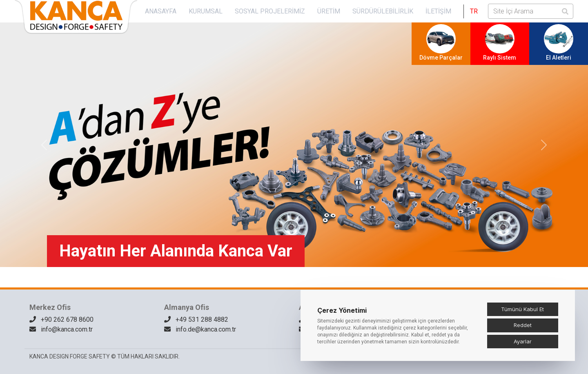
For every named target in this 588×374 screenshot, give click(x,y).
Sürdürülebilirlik (383, 11)
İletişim (438, 11)
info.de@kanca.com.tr (200, 329)
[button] (474, 11)
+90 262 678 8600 (61, 319)
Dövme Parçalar (441, 42)
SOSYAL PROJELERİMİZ (270, 11)
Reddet (523, 325)
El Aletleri (559, 42)
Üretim (329, 11)
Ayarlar (523, 341)
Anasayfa (161, 11)
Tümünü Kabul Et (522, 309)
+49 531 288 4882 (196, 319)
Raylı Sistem (500, 42)
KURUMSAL (206, 11)
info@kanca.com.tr (61, 329)
